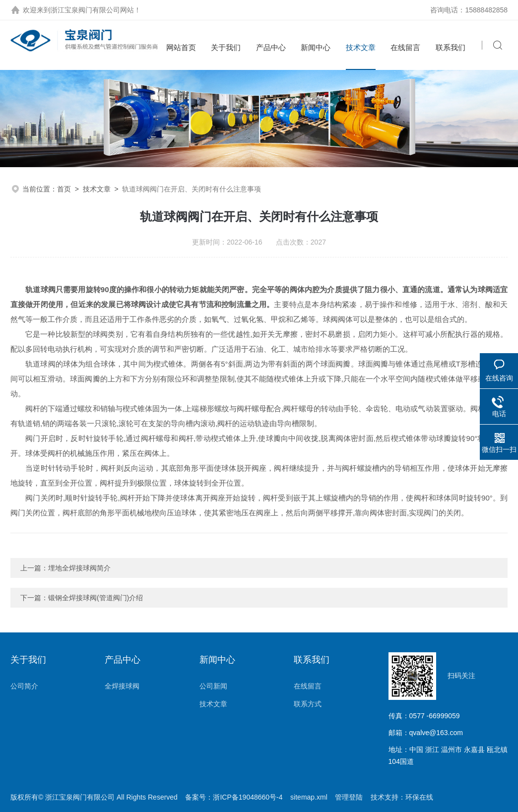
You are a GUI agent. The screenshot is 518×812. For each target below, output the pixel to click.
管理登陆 (349, 797)
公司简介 (24, 686)
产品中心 (271, 47)
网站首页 (181, 47)
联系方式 (308, 704)
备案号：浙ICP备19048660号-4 (234, 797)
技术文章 (361, 47)
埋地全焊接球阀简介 (79, 568)
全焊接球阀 (122, 686)
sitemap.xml (309, 797)
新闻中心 (316, 47)
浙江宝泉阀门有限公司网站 (92, 10)
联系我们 (451, 47)
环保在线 (419, 797)
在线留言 (405, 47)
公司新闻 (213, 686)
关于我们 (226, 47)
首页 (64, 189)
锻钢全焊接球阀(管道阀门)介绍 (96, 598)
